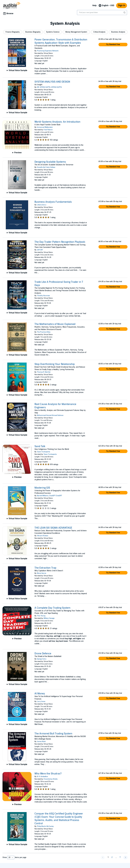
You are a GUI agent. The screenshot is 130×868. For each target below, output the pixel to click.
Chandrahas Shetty (51, 779)
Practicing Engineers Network (48, 51)
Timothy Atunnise (43, 296)
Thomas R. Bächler (44, 372)
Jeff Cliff (40, 250)
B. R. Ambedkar (42, 777)
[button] (13, 32)
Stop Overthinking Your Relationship (55, 364)
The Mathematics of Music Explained (55, 324)
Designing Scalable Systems (50, 162)
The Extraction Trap (45, 568)
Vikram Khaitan (43, 536)
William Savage (49, 618)
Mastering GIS (42, 488)
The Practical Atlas (44, 332)
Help (94, 6)
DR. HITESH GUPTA (44, 87)
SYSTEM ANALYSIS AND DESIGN (52, 82)
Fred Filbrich (48, 130)
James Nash (41, 742)
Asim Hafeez (51, 167)
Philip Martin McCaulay (45, 826)
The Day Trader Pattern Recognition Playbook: (60, 242)
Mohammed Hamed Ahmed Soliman (50, 415)
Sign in (122, 5)
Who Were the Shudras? (48, 774)
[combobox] (102, 13)
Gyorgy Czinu (42, 659)
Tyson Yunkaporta (43, 452)
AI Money (40, 694)
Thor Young (41, 616)
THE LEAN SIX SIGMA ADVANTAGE (53, 528)
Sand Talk (40, 446)
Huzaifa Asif (41, 167)
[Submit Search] (125, 13)
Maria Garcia (42, 573)
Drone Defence (43, 654)
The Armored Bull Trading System (53, 734)
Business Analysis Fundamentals (53, 202)
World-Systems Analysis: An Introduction (57, 122)
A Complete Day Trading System (52, 608)
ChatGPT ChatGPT (56, 496)
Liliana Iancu (42, 205)
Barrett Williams (43, 496)
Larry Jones (41, 701)
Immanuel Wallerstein (45, 127)
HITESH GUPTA (56, 87)
